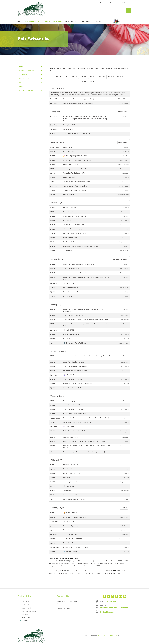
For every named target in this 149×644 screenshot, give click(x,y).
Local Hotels (26, 618)
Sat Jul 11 (75, 77)
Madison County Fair (32, 21)
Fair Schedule (58, 21)
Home (102, 3)
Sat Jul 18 (93, 81)
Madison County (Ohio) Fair (107, 636)
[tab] (31, 66)
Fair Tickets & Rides (29, 611)
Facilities (25, 614)
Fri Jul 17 (85, 81)
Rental (81, 21)
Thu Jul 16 (120, 77)
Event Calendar (71, 21)
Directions (113, 3)
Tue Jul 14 (102, 77)
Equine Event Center (94, 21)
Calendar (25, 621)
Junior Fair (46, 21)
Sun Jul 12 (84, 77)
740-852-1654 (111, 601)
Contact (124, 3)
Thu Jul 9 (58, 77)
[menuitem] (20, 21)
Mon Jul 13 (93, 77)
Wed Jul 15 (111, 77)
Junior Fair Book (27, 608)
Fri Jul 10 (66, 77)
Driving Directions (107, 612)
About (20, 21)
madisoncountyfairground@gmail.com (114, 608)
